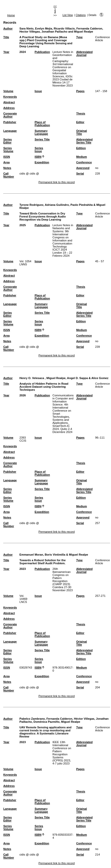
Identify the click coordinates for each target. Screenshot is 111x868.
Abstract (9, 102)
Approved (83, 168)
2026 (22, 395)
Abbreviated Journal (84, 53)
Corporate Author (10, 115)
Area (6, 162)
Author (8, 28)
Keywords (10, 97)
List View (68, 15)
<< (55, 6)
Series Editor (8, 141)
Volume (8, 91)
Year (6, 52)
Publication (42, 52)
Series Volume (8, 150)
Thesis (81, 113)
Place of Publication (42, 124)
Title (6, 37)
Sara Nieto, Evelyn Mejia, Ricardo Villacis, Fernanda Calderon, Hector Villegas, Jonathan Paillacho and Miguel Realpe (61, 30)
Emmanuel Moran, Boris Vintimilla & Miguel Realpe (54, 555)
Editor (80, 122)
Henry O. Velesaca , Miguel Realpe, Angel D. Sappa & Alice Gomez (64, 378)
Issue (38, 91)
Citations (81, 15)
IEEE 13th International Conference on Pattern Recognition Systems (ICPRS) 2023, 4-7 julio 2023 (62, 753)
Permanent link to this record (56, 182)
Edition (81, 148)
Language (10, 131)
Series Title (42, 139)
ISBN (38, 157)
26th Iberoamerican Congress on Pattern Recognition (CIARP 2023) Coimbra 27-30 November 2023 (63, 580)
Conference (84, 162)
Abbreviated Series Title (84, 141)
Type (79, 37)
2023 (22, 569)
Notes (7, 168)
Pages (80, 91)
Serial (80, 173)
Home (11, 15)
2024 (22, 52)
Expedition (42, 162)
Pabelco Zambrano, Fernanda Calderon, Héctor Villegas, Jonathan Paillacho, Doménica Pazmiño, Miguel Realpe (64, 720)
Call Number (9, 175)
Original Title (82, 132)
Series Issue (39, 150)
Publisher (10, 122)
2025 (22, 225)
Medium (82, 157)
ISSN (7, 157)
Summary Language (41, 132)
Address (9, 108)
